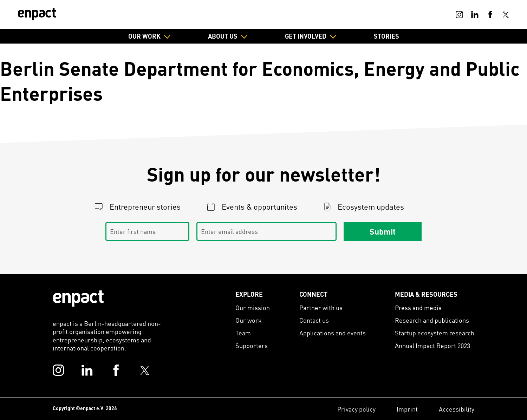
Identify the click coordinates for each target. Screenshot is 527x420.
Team (243, 333)
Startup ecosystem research (435, 333)
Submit (383, 231)
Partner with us (321, 307)
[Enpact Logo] (78, 298)
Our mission (253, 307)
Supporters (252, 345)
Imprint (407, 409)
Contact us (314, 320)
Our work (249, 320)
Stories (386, 36)
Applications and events (333, 333)
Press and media (418, 307)
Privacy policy (356, 409)
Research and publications (432, 320)
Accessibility (457, 409)
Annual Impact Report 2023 (432, 345)
